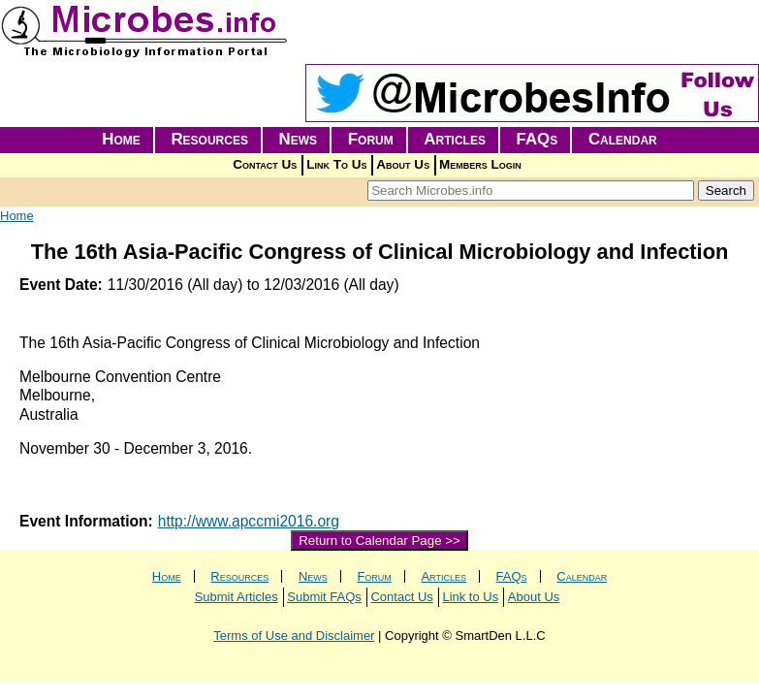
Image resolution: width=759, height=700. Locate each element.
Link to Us (470, 597)
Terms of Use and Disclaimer (294, 636)
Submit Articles (237, 597)
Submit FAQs (324, 597)
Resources (209, 139)
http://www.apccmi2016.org (249, 521)
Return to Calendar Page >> (379, 541)
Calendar (623, 139)
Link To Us (336, 164)
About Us (403, 164)
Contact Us (265, 164)
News (299, 139)
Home (121, 139)
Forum (371, 139)
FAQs (538, 139)
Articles (455, 139)
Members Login (480, 164)
